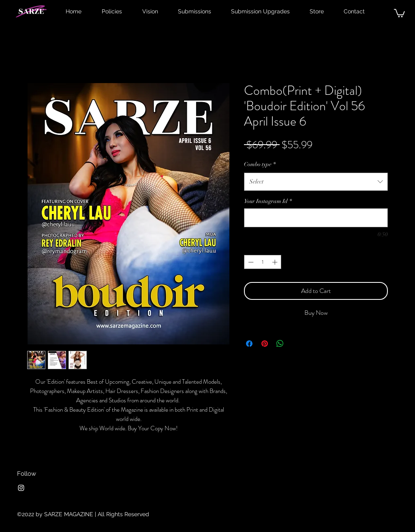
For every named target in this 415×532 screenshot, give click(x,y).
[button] (399, 13)
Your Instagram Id (268, 201)
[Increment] (276, 262)
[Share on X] (295, 344)
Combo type (260, 164)
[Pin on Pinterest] (265, 344)
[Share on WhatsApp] (280, 344)
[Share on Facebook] (249, 344)
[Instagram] (21, 488)
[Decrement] (250, 262)
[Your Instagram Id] (316, 218)
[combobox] (316, 182)
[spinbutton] (263, 262)
